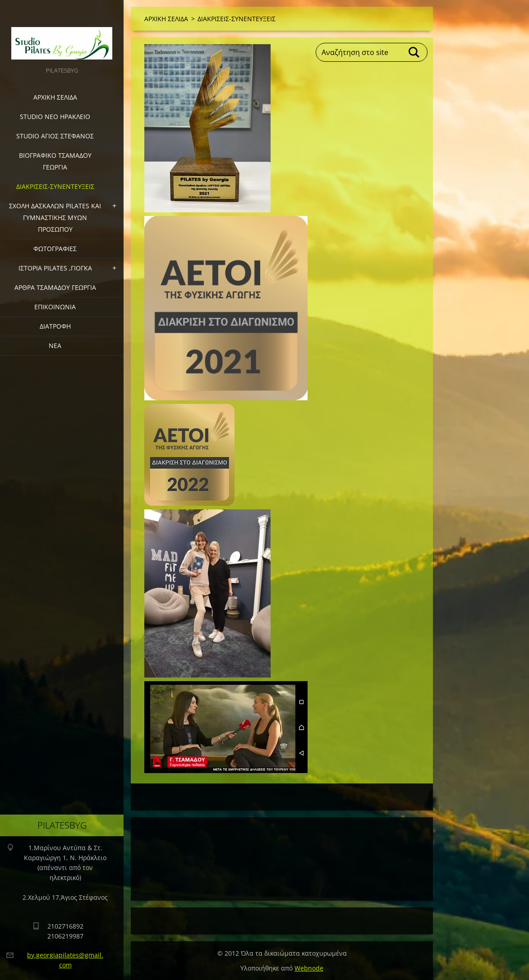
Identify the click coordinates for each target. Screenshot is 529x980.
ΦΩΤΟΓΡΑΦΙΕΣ (55, 249)
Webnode (309, 968)
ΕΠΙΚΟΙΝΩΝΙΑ (55, 307)
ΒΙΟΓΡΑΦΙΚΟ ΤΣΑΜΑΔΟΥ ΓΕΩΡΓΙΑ (55, 161)
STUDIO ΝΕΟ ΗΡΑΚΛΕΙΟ (55, 117)
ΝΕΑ (55, 346)
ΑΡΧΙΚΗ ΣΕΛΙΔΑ (55, 97)
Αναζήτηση (414, 52)
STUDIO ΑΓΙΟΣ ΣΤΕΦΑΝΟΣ (55, 136)
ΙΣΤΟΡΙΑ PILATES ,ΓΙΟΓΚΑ (55, 268)
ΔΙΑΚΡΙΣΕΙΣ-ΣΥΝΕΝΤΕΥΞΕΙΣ (55, 186)
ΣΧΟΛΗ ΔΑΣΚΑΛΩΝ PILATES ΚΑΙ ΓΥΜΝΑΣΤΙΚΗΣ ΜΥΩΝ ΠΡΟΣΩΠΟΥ (55, 218)
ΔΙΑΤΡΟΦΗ (55, 326)
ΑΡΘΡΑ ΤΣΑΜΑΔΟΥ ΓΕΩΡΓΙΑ (55, 287)
